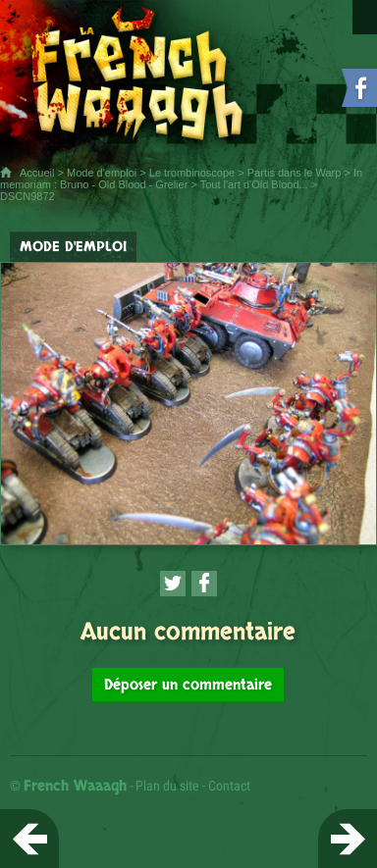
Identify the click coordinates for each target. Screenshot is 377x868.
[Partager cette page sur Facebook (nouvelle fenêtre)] (204, 584)
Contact (229, 786)
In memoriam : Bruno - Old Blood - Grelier (181, 179)
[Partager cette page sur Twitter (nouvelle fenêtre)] (173, 584)
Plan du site (167, 786)
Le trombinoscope (192, 173)
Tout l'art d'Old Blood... (254, 184)
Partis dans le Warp (295, 173)
